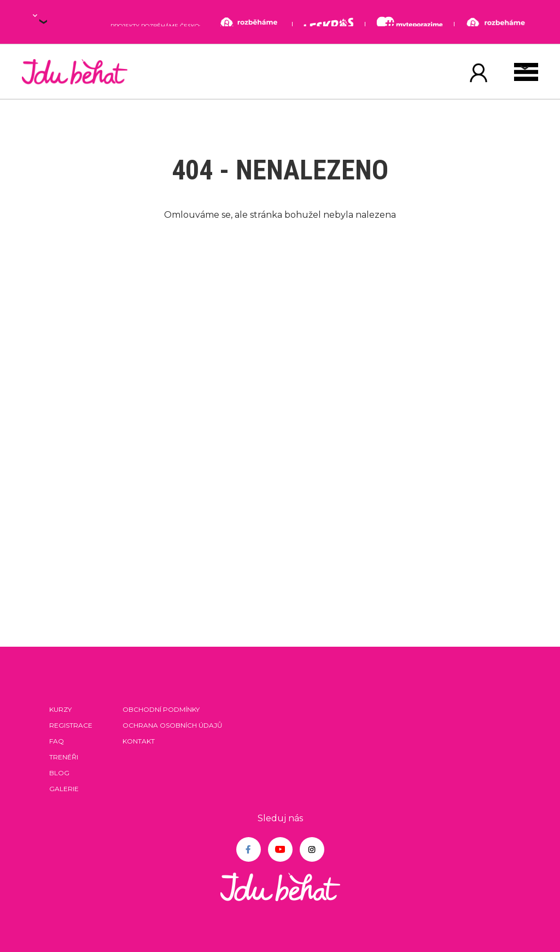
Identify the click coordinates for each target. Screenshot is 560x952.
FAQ (57, 741)
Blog (59, 773)
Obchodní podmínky (161, 709)
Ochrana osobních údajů (173, 725)
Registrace (71, 725)
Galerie (64, 789)
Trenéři (64, 757)
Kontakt (139, 741)
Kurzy (60, 709)
